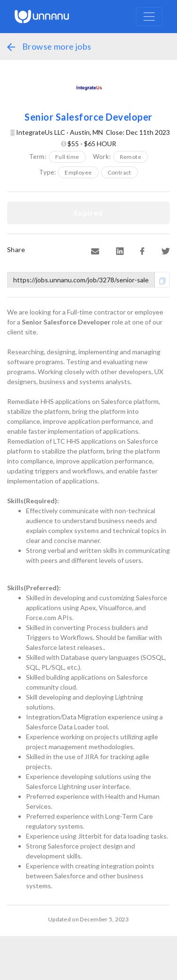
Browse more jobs (49, 46)
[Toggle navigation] (149, 17)
